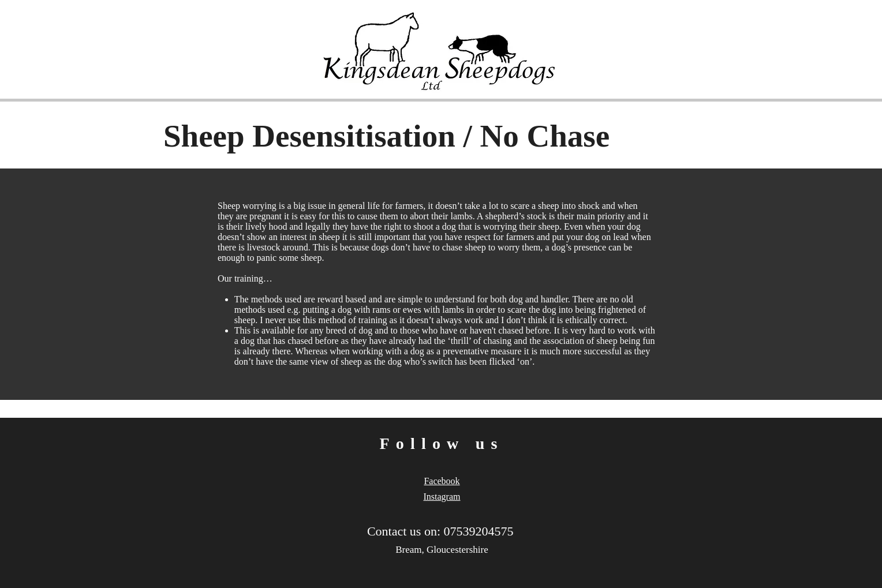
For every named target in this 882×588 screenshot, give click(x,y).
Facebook (442, 481)
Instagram (442, 497)
